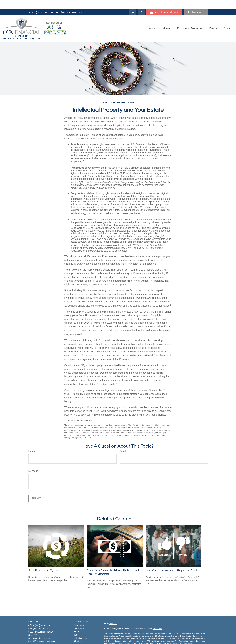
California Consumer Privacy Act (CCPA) (181, 639)
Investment (79, 619)
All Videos (79, 632)
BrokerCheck (157, 619)
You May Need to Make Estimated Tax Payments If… (113, 563)
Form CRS (113, 614)
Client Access (196, 3)
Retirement (79, 616)
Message (33, 462)
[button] (152, 19)
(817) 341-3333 (38, 3)
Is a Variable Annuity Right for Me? (172, 561)
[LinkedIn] (133, 3)
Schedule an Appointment (164, 3)
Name (32, 442)
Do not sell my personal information (161, 642)
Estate (77, 622)
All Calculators (81, 635)
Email (123, 442)
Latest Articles (81, 629)
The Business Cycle (43, 561)
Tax (76, 626)
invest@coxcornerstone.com (66, 3)
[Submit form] (36, 489)
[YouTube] (41, 637)
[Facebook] (141, 3)
